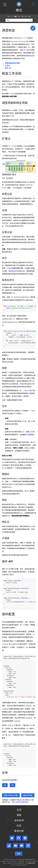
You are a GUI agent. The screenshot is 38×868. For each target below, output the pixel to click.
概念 (16, 17)
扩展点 (7, 66)
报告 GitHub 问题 (11, 795)
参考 (26, 17)
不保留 (30, 393)
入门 (12, 17)
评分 (12, 290)
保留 (26, 555)
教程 (22, 17)
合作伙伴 (19, 820)
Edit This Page (33, 28)
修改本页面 (28, 795)
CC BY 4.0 (28, 860)
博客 (19, 815)
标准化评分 (14, 271)
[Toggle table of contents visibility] (5, 5)
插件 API (8, 68)
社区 (19, 826)
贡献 (29, 17)
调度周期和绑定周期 (12, 63)
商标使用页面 (32, 863)
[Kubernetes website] (19, 4)
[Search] (19, 20)
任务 (19, 17)
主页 (9, 17)
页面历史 (25, 802)
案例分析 (19, 831)
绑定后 (16, 396)
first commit (16, 802)
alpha (30, 38)
